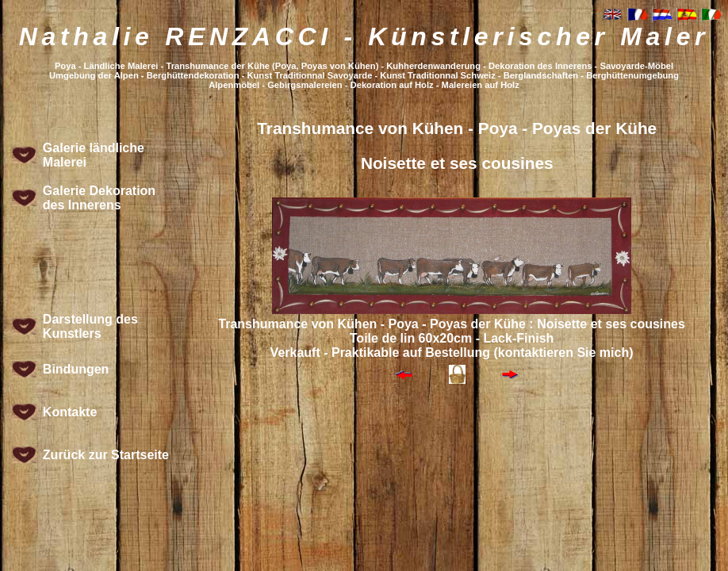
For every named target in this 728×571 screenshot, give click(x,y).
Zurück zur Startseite (106, 455)
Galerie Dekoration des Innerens (99, 198)
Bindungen (76, 369)
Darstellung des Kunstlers (90, 326)
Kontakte (70, 412)
